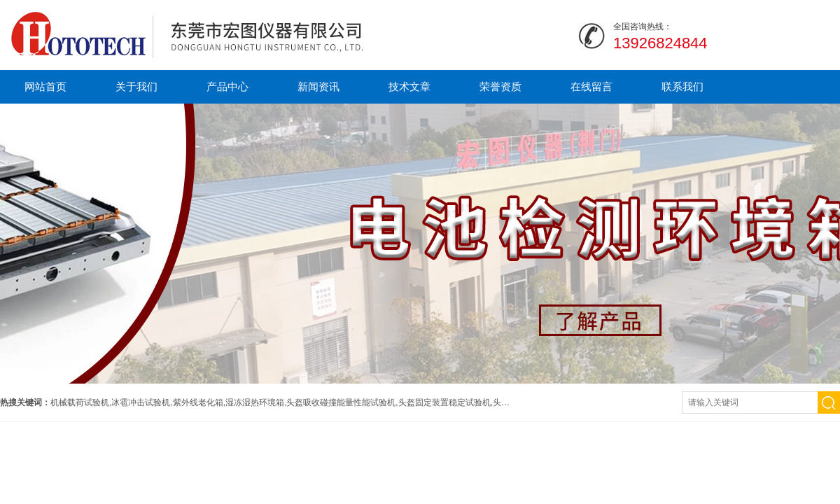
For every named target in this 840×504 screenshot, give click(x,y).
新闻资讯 (318, 86)
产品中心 (227, 86)
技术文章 (409, 86)
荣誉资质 (500, 86)
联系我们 (682, 86)
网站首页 (45, 86)
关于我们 (136, 86)
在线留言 (591, 86)
